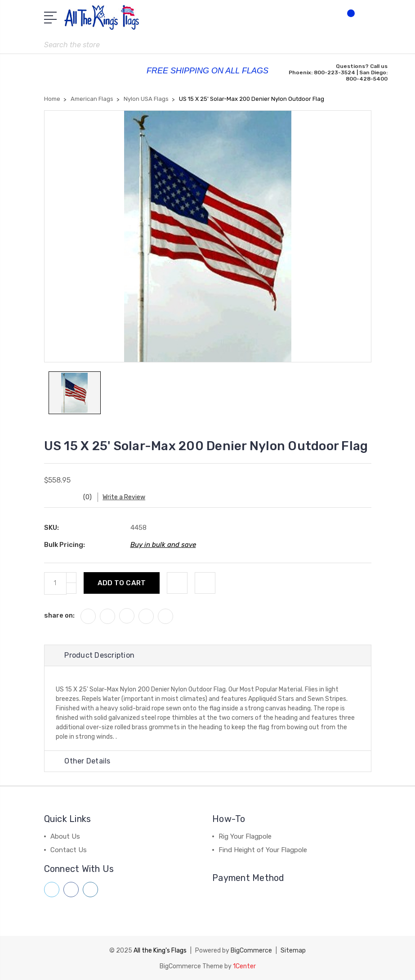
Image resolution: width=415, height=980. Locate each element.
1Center (244, 965)
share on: (59, 615)
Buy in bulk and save (163, 545)
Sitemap (293, 950)
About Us (65, 836)
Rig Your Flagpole (245, 836)
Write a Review (125, 497)
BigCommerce (251, 950)
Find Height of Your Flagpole (263, 850)
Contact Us (69, 850)
